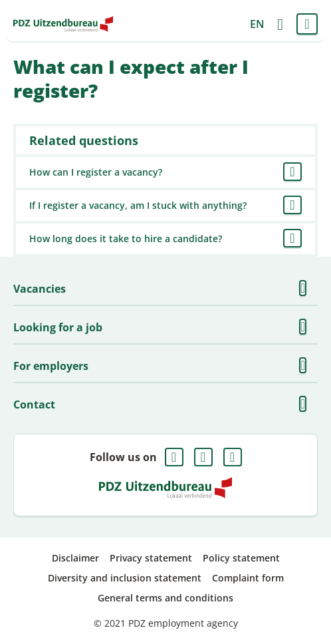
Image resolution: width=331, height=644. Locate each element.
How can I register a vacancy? (96, 172)
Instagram (233, 457)
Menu (307, 24)
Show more (307, 289)
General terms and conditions (165, 598)
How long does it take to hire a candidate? (126, 239)
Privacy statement (151, 558)
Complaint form (248, 578)
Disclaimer (75, 558)
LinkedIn (203, 457)
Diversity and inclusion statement (125, 578)
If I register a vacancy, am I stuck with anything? (138, 205)
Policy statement (241, 558)
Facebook (174, 457)
